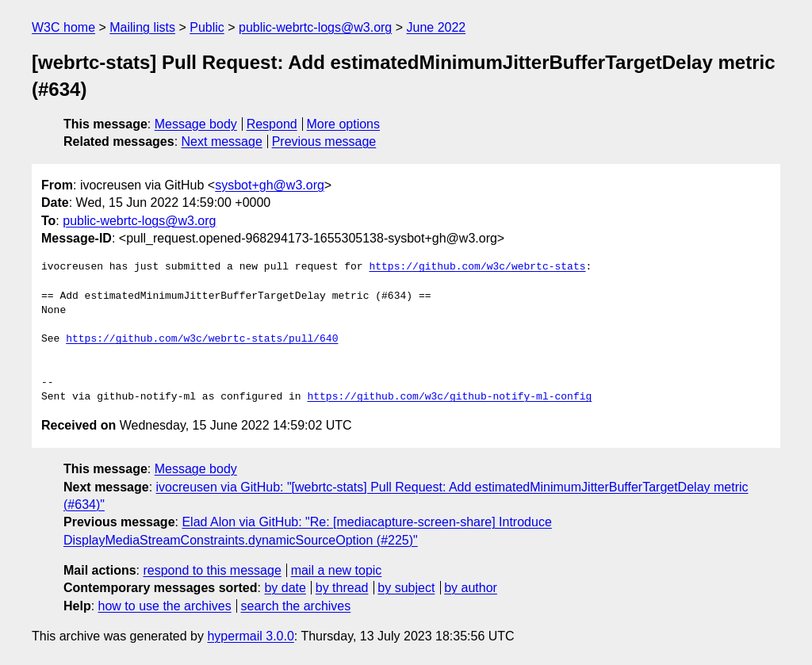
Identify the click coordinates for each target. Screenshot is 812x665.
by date (285, 588)
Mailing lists (142, 27)
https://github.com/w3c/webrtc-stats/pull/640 (202, 339)
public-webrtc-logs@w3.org (315, 27)
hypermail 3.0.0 (250, 636)
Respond (272, 124)
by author (471, 588)
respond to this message (212, 570)
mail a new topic (337, 570)
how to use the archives (165, 606)
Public (207, 27)
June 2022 (437, 27)
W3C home (63, 27)
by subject (406, 588)
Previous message (324, 141)
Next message (222, 141)
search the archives (296, 606)
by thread (342, 588)
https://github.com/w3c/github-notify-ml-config (449, 397)
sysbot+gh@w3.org (270, 185)
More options (344, 124)
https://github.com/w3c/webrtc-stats (477, 267)
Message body (196, 124)
